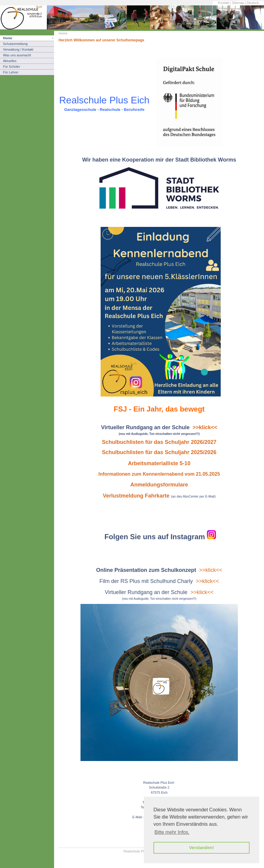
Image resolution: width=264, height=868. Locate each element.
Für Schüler (12, 67)
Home (8, 38)
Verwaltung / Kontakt (18, 49)
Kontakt (224, 3)
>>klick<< (211, 570)
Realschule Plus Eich (139, 851)
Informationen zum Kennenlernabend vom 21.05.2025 (159, 474)
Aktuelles (10, 61)
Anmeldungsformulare (159, 485)
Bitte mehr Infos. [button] (172, 832)
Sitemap (238, 3)
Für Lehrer (11, 72)
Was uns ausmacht (17, 55)
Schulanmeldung (15, 44)
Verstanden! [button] (202, 848)
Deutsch (253, 3)
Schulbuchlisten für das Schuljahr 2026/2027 (159, 442)
